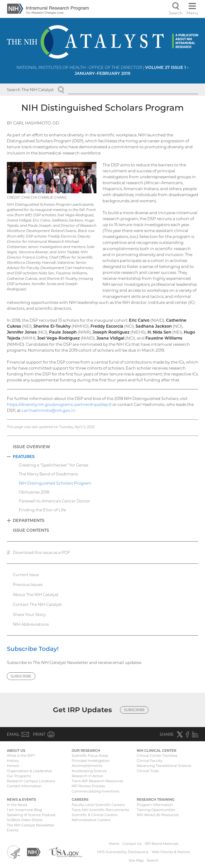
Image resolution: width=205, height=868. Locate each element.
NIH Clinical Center (157, 751)
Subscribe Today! (33, 649)
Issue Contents (31, 530)
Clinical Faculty (150, 761)
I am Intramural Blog (24, 810)
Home (114, 844)
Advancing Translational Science (164, 766)
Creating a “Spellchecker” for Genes (53, 465)
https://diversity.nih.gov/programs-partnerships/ (59, 404)
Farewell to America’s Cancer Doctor (55, 501)
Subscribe (21, 676)
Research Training (156, 800)
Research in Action (87, 776)
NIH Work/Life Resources (158, 815)
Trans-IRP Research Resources (97, 781)
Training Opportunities (156, 810)
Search (153, 860)
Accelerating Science (89, 771)
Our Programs (19, 776)
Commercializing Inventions (96, 791)
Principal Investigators (91, 761)
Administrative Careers (91, 820)
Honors (13, 766)
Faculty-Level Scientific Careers (98, 805)
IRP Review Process (88, 786)
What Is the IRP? (21, 756)
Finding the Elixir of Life (42, 510)
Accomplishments (87, 766)
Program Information (155, 805)
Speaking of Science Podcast (31, 815)
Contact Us (132, 844)
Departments (29, 520)
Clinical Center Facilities (157, 756)
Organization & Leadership (29, 771)
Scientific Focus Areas (90, 756)
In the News (17, 805)
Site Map (136, 860)
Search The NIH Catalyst (30, 90)
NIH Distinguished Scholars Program (55, 483)
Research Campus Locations (31, 781)
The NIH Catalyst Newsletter (31, 825)
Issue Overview (31, 447)
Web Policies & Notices (171, 852)
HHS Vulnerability (123, 852)
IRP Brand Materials (162, 844)
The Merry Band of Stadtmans (48, 474)
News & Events (21, 800)
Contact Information (24, 786)
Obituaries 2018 (34, 492)
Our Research (86, 751)
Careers (80, 800)
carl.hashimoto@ (48, 410)
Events (13, 830)
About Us (16, 751)
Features (24, 457)
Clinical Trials (148, 771)
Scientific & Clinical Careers (95, 815)
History (13, 761)
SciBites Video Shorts (25, 820)
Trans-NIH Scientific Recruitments (100, 810)
